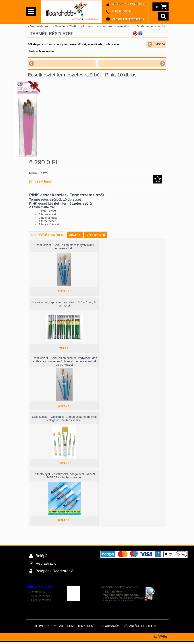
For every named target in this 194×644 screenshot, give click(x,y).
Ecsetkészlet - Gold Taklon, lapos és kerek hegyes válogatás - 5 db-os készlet (64, 421)
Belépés (43, 558)
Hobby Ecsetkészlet (42, 51)
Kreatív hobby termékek (61, 44)
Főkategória (35, 44)
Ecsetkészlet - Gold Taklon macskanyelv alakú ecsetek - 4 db (64, 249)
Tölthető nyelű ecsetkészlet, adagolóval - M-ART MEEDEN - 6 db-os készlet (64, 478)
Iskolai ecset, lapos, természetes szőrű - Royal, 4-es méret (64, 306)
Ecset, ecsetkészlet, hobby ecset (100, 44)
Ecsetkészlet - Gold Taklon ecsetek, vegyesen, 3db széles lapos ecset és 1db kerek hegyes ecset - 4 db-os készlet (64, 363)
